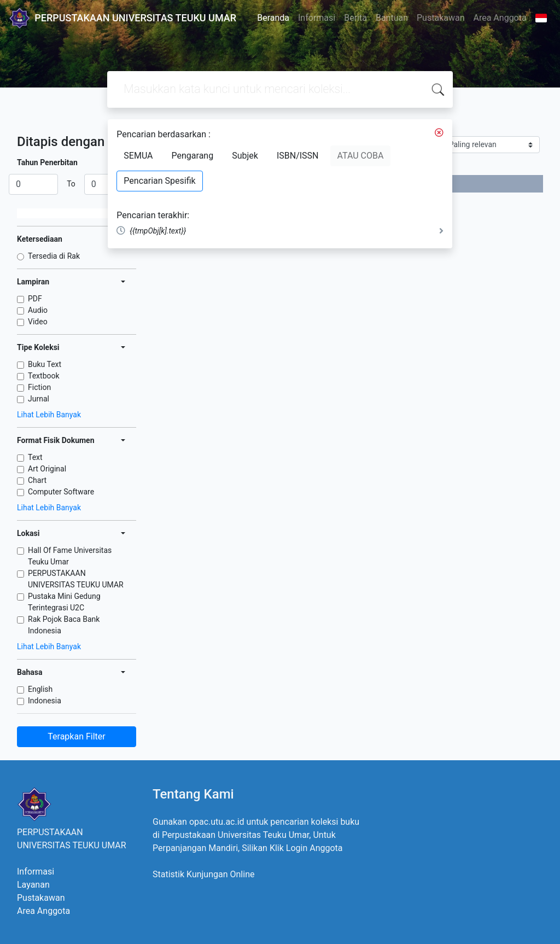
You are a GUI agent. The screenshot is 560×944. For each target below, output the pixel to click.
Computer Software (61, 492)
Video (38, 322)
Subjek (245, 156)
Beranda (273, 18)
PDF (35, 299)
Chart (37, 480)
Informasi (317, 18)
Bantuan (392, 18)
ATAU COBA (361, 156)
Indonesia (45, 701)
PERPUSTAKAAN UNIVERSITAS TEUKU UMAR (76, 579)
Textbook (44, 376)
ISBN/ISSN (298, 156)
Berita (355, 18)
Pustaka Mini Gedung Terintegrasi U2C (64, 602)
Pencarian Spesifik (159, 181)
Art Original (47, 469)
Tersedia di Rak (54, 256)
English (40, 689)
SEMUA (138, 156)
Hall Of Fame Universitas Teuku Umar (70, 556)
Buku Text (45, 364)
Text (35, 457)
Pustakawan (441, 18)
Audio (38, 310)
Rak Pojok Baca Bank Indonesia (64, 625)
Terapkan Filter (76, 736)
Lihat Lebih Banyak (49, 415)
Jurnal (39, 399)
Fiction (39, 387)
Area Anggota (500, 18)
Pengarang (193, 156)
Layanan (33, 885)
